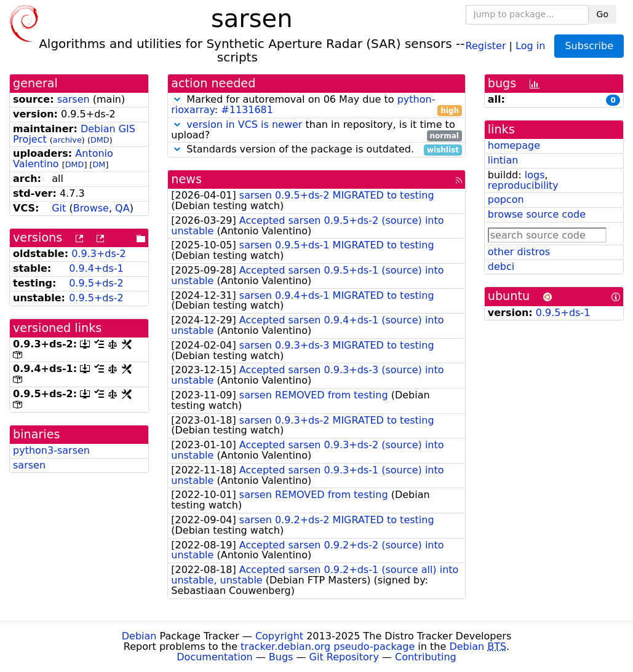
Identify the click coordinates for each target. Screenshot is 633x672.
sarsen (74, 99)
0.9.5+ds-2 (96, 283)
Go (603, 14)
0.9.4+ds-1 (96, 268)
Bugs (281, 657)
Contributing (426, 657)
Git (59, 208)
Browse (91, 208)
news (186, 179)
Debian (139, 636)
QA (122, 208)
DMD (100, 140)
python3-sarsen (51, 450)
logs (535, 175)
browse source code (537, 214)
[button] (177, 99)
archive (67, 140)
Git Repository (344, 657)
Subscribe (589, 46)
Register (486, 45)
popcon (506, 200)
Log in (530, 45)
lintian (503, 160)
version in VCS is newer (244, 125)
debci (501, 267)
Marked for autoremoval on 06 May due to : (316, 105)
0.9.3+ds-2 (99, 254)
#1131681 (247, 110)
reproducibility (523, 185)
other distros (519, 252)
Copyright (279, 636)
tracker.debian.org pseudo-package (328, 646)
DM (99, 164)
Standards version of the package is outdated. (316, 150)
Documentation (214, 657)
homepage (514, 145)
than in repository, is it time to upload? (316, 130)
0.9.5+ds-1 (563, 313)
